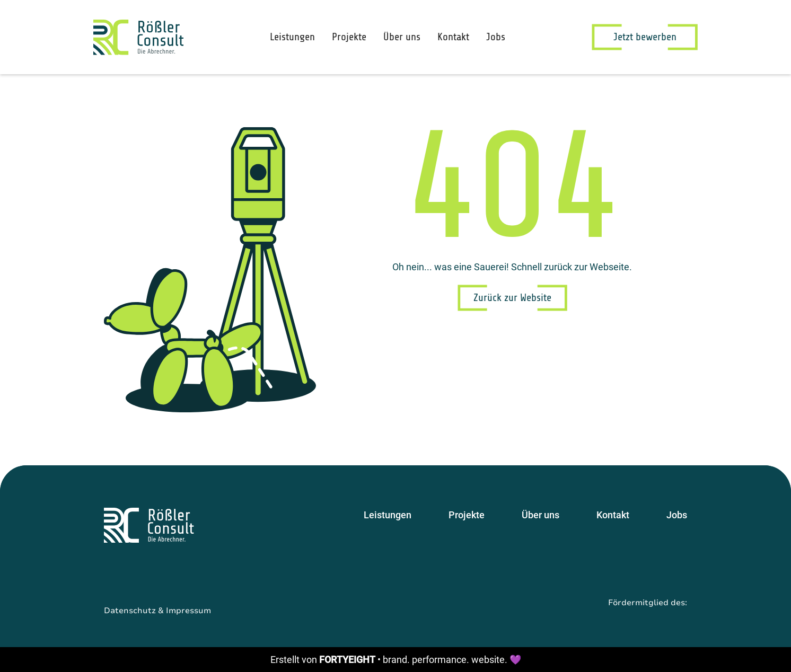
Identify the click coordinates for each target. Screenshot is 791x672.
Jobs (496, 37)
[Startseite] (149, 525)
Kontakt (453, 37)
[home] (138, 37)
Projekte (349, 37)
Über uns (402, 37)
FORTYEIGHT (347, 660)
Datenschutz (130, 611)
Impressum (188, 611)
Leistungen (292, 37)
